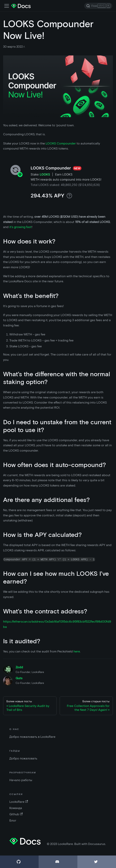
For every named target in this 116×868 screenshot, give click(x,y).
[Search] (98, 6)
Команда (16, 808)
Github (16, 814)
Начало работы (21, 780)
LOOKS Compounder (61, 143)
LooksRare (19, 802)
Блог (13, 820)
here (77, 651)
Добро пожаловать (23, 758)
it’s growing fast (20, 227)
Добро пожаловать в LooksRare (32, 737)
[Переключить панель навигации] (7, 6)
